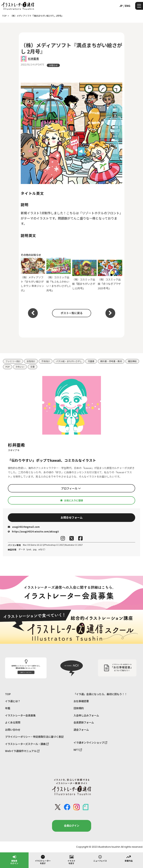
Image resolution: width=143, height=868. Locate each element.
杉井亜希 (33, 59)
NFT (78, 750)
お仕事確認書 (81, 701)
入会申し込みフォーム (86, 715)
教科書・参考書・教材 (111, 361)
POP (8, 367)
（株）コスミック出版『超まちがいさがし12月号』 (84, 275)
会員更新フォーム (84, 722)
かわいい (20, 367)
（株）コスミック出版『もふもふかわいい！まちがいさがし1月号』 (59, 275)
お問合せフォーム (72, 517)
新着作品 (129, 858)
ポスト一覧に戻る (72, 313)
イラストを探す (71, 860)
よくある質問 (13, 722)
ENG (128, 6)
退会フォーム (81, 730)
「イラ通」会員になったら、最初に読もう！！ (100, 694)
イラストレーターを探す (43, 860)
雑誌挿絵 (132, 361)
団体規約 (79, 708)
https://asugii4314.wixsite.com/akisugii (33, 531)
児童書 (91, 361)
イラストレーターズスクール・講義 (27, 744)
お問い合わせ (13, 730)
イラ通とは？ (13, 701)
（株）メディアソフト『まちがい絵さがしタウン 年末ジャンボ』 (33, 275)
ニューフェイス (100, 858)
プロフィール (71, 488)
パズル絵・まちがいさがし (69, 361)
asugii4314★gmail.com (24, 527)
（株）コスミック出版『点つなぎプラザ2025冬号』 (110, 275)
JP (121, 6)
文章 (32, 367)
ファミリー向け (13, 361)
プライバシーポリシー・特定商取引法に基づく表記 (34, 737)
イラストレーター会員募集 (20, 715)
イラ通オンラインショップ (90, 743)
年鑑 (8, 708)
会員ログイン (72, 826)
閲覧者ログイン (14, 860)
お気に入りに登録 (71, 500)
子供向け (46, 361)
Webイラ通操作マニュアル (22, 751)
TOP (8, 694)
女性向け (31, 361)
